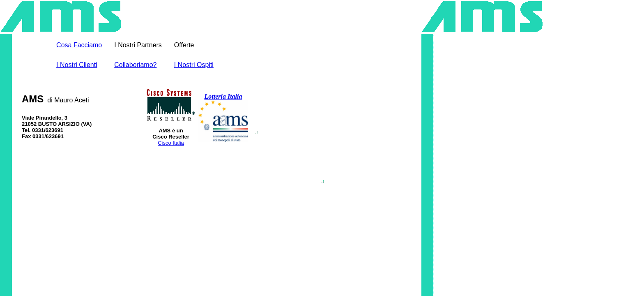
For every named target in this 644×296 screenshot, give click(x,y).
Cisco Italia (171, 143)
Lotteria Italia (223, 96)
